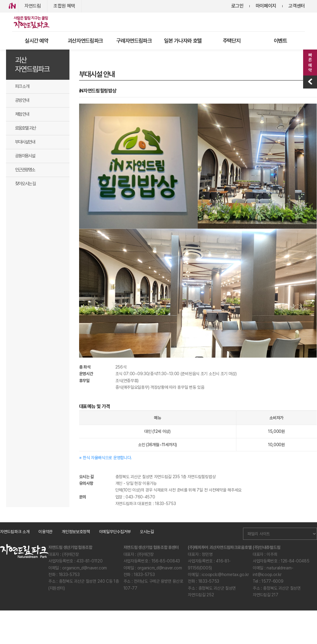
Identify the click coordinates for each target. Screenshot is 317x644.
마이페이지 (266, 6)
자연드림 (33, 6)
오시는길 (147, 532)
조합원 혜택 (64, 6)
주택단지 (232, 41)
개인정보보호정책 (76, 532)
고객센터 (297, 6)
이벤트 (280, 41)
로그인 (237, 6)
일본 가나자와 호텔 (183, 41)
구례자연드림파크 (134, 41)
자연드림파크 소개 (15, 532)
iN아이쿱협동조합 (12, 6)
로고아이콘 (31, 22)
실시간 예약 (36, 41)
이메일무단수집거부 (115, 532)
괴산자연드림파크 (85, 41)
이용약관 (45, 532)
